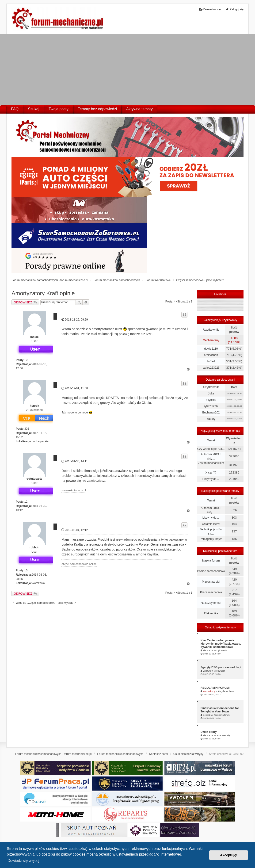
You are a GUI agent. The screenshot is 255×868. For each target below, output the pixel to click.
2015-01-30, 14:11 (75, 461)
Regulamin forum (226, 691)
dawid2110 (211, 349)
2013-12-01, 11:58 (75, 388)
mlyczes (211, 400)
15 (26, 570)
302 (27, 429)
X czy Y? (211, 473)
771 (229, 349)
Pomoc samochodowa (211, 571)
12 (26, 502)
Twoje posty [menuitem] (58, 109)
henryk (34, 406)
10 (26, 360)
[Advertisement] (127, 69)
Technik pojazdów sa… (211, 532)
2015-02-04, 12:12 (75, 530)
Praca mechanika (211, 592)
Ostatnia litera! (211, 524)
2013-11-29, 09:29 (75, 319)
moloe (34, 337)
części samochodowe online (79, 564)
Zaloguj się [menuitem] (235, 9)
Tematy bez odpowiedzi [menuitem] (97, 109)
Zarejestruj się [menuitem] (210, 9)
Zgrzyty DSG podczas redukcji (221, 667)
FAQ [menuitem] (15, 109)
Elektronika (211, 613)
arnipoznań (211, 355)
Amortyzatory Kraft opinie (43, 293)
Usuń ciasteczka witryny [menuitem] (188, 754)
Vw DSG (207, 671)
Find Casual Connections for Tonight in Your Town (220, 710)
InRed (211, 361)
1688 (234, 338)
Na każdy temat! (211, 603)
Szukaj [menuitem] (34, 109)
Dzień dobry (209, 732)
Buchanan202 (211, 413)
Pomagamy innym (211, 539)
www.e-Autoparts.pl (74, 490)
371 (229, 368)
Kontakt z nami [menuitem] (158, 754)
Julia (211, 394)
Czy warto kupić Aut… (211, 449)
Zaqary (211, 419)
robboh (34, 547)
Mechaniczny (211, 340)
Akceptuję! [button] (229, 855)
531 (229, 361)
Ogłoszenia (222, 650)
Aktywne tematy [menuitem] (139, 109)
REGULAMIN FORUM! (215, 688)
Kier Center (208, 650)
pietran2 (207, 715)
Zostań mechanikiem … (211, 465)
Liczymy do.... (211, 479)
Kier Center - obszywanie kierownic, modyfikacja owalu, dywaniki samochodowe (221, 644)
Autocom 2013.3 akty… (211, 456)
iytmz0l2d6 (211, 406)
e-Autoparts (34, 479)
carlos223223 (211, 368)
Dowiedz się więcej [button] (23, 861)
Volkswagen (220, 671)
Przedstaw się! (211, 582)
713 (229, 355)
